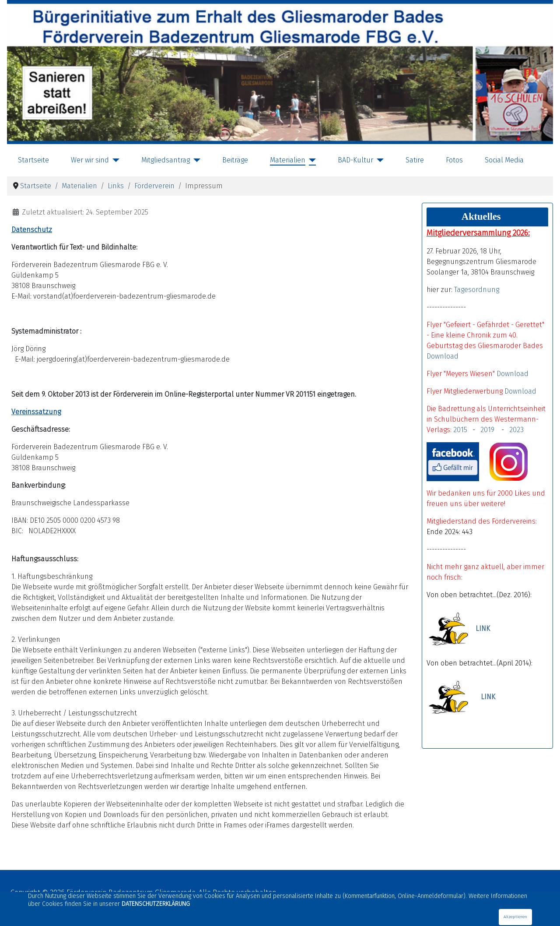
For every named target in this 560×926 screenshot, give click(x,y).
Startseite (33, 160)
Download (443, 356)
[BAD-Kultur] (378, 160)
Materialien (288, 160)
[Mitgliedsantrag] (195, 160)
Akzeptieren (515, 917)
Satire (415, 160)
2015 (460, 430)
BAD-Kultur (355, 160)
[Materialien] (311, 160)
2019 (489, 430)
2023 (516, 430)
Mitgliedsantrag (166, 160)
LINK (483, 629)
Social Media (504, 160)
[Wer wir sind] (114, 160)
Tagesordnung (477, 290)
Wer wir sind (90, 160)
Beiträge (235, 160)
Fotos (454, 160)
